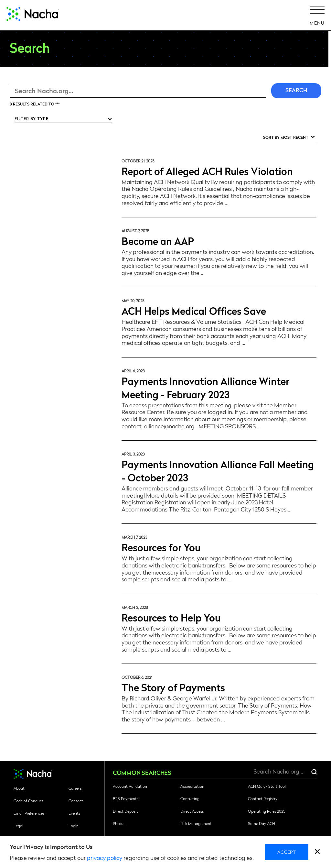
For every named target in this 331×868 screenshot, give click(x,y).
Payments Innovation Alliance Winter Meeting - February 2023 (205, 387)
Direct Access (192, 811)
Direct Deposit (125, 811)
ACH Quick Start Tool (267, 786)
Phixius (119, 823)
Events (74, 813)
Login (74, 826)
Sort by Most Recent (286, 137)
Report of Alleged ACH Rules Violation (207, 171)
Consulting (190, 798)
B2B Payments (126, 798)
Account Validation (130, 786)
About (19, 788)
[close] (317, 852)
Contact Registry (263, 798)
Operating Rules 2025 (267, 811)
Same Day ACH (262, 823)
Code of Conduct (28, 801)
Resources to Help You (171, 617)
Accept (287, 852)
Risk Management (196, 823)
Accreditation (192, 786)
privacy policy (105, 857)
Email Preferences (29, 813)
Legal (18, 826)
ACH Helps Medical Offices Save (194, 310)
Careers (75, 788)
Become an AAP (158, 241)
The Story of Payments (173, 687)
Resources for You (161, 547)
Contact (76, 801)
